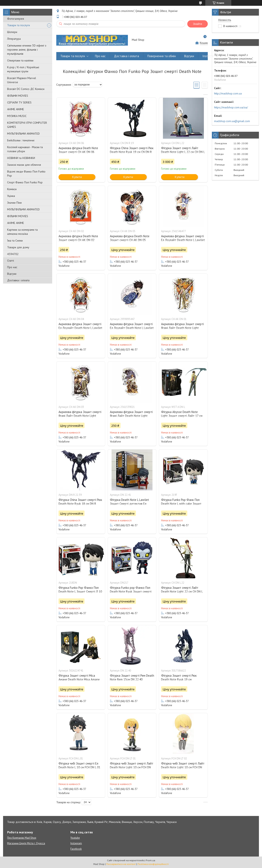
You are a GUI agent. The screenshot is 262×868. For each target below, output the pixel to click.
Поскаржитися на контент (121, 864)
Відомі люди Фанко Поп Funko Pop (26, 174)
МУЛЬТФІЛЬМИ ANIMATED (23, 134)
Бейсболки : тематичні (21, 140)
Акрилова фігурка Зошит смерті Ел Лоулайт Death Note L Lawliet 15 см (132, 328)
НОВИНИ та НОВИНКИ (21, 158)
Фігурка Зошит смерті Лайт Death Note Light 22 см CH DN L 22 (182, 592)
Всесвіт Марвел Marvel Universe (22, 80)
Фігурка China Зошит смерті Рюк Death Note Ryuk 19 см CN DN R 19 (132, 152)
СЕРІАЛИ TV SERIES (19, 102)
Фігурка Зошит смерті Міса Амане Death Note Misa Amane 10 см (79, 679)
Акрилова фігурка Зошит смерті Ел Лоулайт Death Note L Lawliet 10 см (183, 240)
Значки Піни (14, 203)
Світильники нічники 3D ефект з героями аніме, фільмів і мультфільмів (27, 50)
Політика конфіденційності (153, 864)
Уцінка (11, 196)
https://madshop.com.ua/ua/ (231, 107)
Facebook (76, 849)
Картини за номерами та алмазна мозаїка (22, 232)
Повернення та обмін (162, 56)
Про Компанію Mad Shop (22, 838)
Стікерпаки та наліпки (20, 60)
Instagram (209, 56)
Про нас (12, 267)
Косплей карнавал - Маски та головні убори (25, 149)
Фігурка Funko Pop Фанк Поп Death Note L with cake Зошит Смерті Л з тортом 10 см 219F (181, 504)
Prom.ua (150, 860)
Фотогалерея (16, 19)
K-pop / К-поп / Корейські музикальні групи (23, 69)
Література (14, 39)
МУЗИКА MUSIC (17, 116)
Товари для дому (18, 247)
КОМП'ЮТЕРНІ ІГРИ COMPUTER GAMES (27, 125)
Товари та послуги (19, 25)
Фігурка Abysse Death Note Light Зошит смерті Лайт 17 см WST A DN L (182, 416)
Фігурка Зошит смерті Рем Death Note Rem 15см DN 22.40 (132, 677)
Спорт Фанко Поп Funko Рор (25, 182)
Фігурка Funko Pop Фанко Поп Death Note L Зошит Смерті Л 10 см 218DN (80, 592)
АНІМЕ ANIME (16, 109)
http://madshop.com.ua (228, 93)
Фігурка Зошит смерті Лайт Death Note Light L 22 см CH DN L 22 (183, 152)
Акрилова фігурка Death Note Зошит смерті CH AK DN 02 (78, 238)
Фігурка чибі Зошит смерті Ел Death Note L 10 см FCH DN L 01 (79, 765)
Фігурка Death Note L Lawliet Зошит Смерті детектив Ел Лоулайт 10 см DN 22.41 (129, 504)
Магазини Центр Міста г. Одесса (26, 843)
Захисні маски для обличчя (24, 165)
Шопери (12, 32)
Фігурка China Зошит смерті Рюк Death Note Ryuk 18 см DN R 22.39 (80, 504)
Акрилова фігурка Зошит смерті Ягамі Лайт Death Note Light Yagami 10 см (182, 328)
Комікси (12, 189)
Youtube (75, 838)
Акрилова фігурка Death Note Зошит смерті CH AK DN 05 (130, 238)
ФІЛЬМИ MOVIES (18, 96)
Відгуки (12, 274)
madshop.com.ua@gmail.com (232, 121)
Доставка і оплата (18, 280)
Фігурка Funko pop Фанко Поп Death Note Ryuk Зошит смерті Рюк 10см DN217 (131, 592)
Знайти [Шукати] (198, 24)
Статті (11, 261)
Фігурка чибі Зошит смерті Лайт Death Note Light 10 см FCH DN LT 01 (132, 767)
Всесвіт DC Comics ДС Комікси (26, 89)
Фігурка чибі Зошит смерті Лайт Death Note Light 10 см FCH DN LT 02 (183, 767)
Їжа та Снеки (15, 241)
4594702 (13, 254)
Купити (77, 177)
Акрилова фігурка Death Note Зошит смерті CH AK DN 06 (78, 150)
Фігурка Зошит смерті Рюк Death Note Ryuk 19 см (179, 677)
